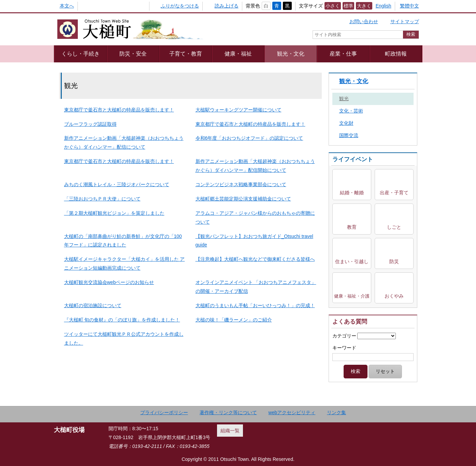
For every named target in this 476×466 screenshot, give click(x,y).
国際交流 (349, 135)
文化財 (346, 123)
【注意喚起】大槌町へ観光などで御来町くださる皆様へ (255, 259)
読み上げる (227, 6)
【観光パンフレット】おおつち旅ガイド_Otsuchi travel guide (254, 241)
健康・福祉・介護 (352, 296)
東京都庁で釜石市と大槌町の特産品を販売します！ (119, 110)
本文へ (67, 6)
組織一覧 (230, 431)
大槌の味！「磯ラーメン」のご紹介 (234, 320)
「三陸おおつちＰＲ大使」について (102, 199)
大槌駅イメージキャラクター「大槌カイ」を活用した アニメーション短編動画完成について (125, 264)
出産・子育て (394, 193)
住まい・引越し (352, 261)
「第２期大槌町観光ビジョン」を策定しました (114, 213)
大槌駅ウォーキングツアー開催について (239, 110)
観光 (344, 99)
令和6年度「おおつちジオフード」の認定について (249, 138)
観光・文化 (291, 54)
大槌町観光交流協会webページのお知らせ (109, 282)
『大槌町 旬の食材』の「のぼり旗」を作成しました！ (122, 320)
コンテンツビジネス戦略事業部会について (241, 184)
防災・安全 (133, 54)
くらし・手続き (81, 54)
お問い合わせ (364, 21)
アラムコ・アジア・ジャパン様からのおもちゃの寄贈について (255, 217)
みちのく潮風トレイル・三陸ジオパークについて (117, 184)
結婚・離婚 (352, 193)
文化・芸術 (351, 111)
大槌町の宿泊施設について (93, 305)
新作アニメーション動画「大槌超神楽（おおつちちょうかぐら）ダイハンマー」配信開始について (255, 166)
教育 (352, 227)
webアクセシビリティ (292, 412)
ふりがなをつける (180, 6)
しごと (394, 227)
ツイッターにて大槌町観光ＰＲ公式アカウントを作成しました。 (124, 339)
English (384, 6)
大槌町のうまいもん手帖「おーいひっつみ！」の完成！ (255, 305)
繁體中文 (409, 6)
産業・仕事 (343, 54)
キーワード (344, 348)
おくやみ (394, 296)
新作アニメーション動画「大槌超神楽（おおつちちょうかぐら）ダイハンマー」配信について (124, 142)
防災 (394, 261)
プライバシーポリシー (164, 412)
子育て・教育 (186, 54)
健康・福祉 (238, 54)
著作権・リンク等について (228, 412)
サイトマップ (405, 21)
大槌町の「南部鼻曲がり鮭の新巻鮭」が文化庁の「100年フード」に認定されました (123, 241)
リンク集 (336, 412)
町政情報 (396, 54)
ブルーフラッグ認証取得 (90, 124)
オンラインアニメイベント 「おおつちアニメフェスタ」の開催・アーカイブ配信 (256, 287)
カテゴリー (344, 336)
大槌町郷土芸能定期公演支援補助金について (243, 199)
